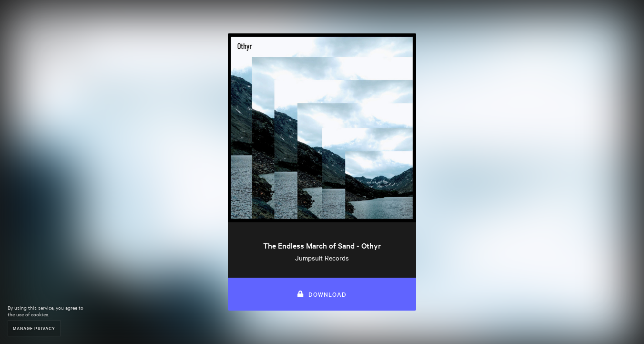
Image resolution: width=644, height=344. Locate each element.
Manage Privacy (34, 328)
